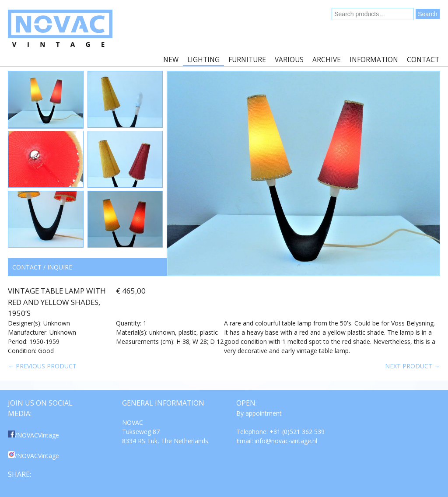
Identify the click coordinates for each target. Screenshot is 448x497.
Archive (327, 60)
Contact (423, 60)
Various (289, 60)
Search (427, 14)
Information (374, 60)
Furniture (247, 60)
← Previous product (42, 366)
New (171, 60)
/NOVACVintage (33, 435)
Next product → (413, 366)
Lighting (203, 60)
